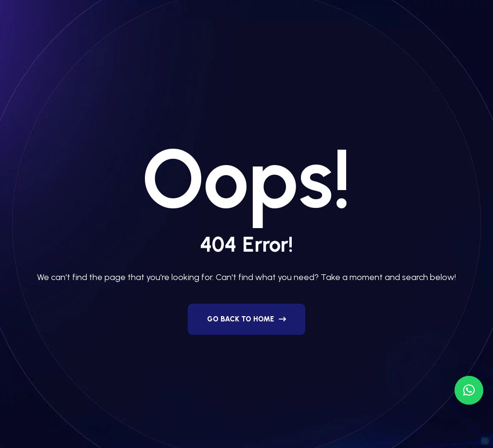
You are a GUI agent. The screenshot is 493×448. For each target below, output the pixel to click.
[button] (469, 390)
